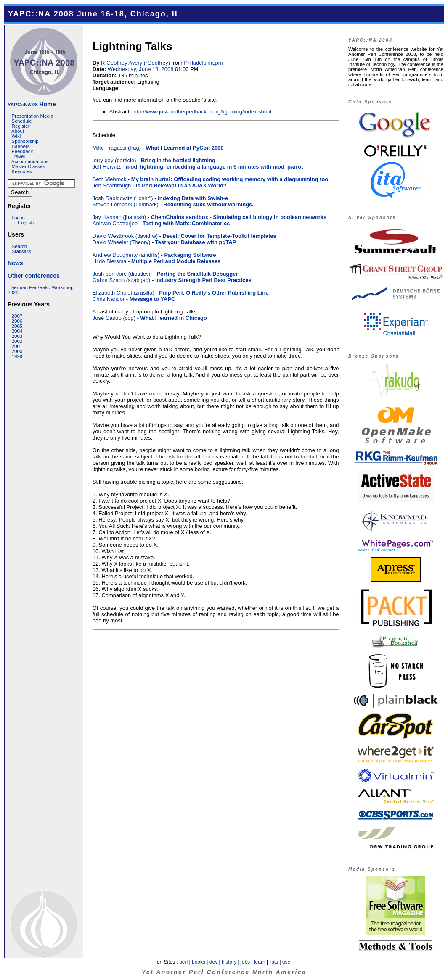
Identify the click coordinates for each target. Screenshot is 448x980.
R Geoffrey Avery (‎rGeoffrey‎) (135, 63)
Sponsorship (25, 141)
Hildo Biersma (110, 261)
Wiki (16, 136)
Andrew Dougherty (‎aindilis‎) (126, 255)
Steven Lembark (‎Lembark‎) (126, 204)
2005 (17, 326)
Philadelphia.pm (203, 63)
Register (21, 126)
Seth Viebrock (109, 179)
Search (20, 246)
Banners (21, 146)
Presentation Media (33, 116)
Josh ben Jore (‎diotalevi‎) (122, 274)
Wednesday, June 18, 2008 (141, 69)
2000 (17, 351)
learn (260, 962)
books (199, 962)
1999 (17, 356)
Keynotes (22, 171)
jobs (245, 962)
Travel (18, 156)
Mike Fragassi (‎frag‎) (117, 148)
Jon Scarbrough (112, 186)
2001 (17, 346)
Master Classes (28, 166)
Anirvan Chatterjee (115, 223)
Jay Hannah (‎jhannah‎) (119, 217)
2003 (17, 336)
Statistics (21, 251)
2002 (17, 341)
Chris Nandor (109, 299)
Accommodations (30, 161)
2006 (17, 321)
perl (183, 962)
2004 (17, 331)
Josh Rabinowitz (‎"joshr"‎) (123, 198)
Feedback (23, 151)
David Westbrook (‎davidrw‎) (125, 236)
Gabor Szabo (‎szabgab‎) (122, 280)
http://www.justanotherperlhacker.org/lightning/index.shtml (202, 112)
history (229, 962)
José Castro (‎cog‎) (114, 318)
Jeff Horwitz (107, 167)
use (286, 962)
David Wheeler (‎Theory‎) (122, 242)
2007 (17, 316)
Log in (18, 218)
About (18, 131)
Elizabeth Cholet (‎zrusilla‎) (123, 293)
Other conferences (34, 276)
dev (213, 962)
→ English (23, 223)
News (15, 263)
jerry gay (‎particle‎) (114, 160)
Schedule (22, 121)
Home (32, 104)
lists (274, 962)
